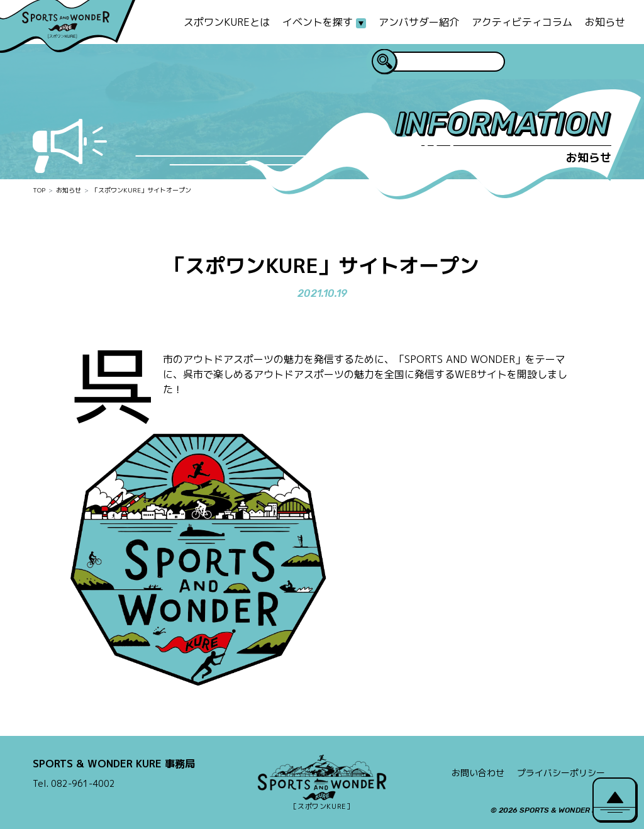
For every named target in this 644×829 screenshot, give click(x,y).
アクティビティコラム (522, 22)
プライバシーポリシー (561, 773)
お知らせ (605, 22)
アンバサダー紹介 (419, 22)
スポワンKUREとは (227, 22)
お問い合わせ (478, 773)
